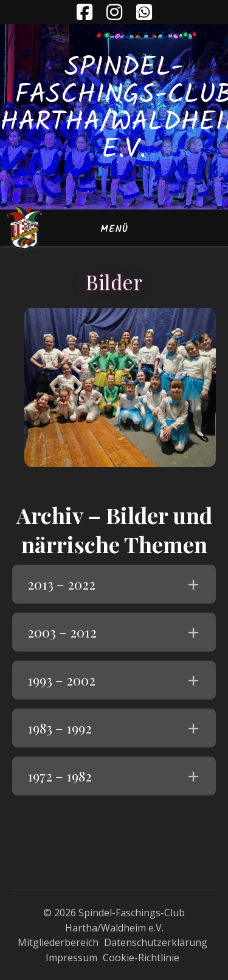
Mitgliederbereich (58, 942)
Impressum (71, 958)
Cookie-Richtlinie (141, 958)
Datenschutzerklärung (156, 942)
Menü (114, 230)
